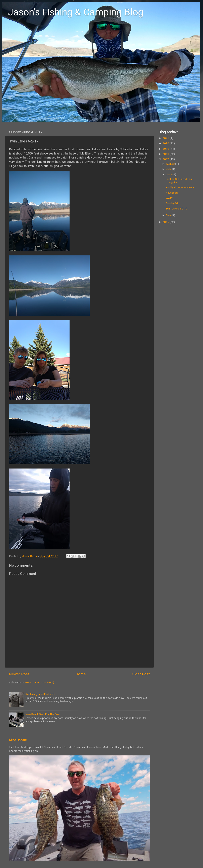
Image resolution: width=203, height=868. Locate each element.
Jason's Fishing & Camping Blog (76, 12)
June (169, 174)
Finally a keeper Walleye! (180, 187)
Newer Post (19, 674)
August (171, 164)
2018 (166, 154)
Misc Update (18, 740)
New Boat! (172, 193)
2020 (166, 143)
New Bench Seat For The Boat (43, 714)
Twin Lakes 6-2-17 (177, 208)
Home (80, 674)
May (169, 215)
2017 (166, 159)
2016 (166, 222)
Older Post (141, 674)
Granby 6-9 (172, 203)
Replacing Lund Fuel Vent (40, 694)
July (169, 169)
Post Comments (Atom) (40, 682)
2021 (166, 138)
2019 (166, 149)
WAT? (169, 198)
